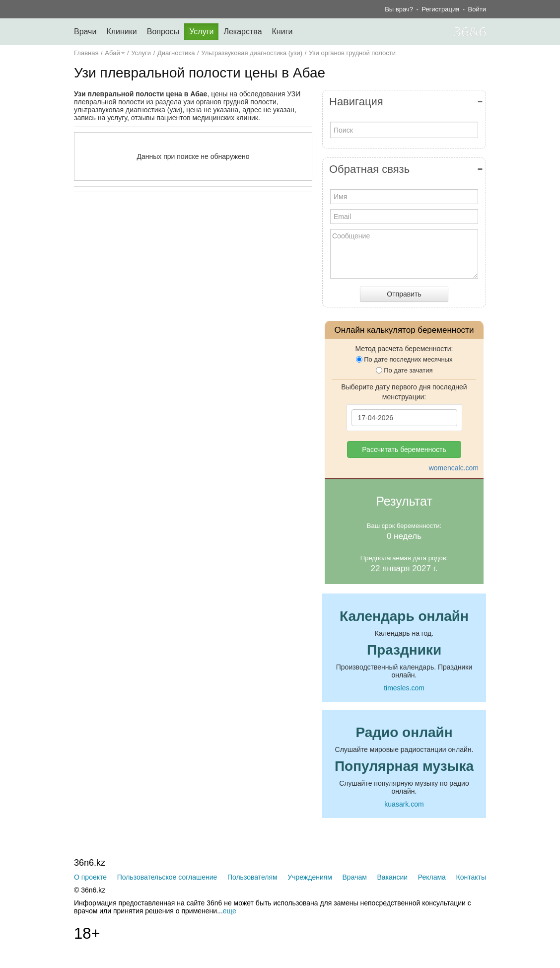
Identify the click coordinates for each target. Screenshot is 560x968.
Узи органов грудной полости (352, 53)
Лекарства (243, 32)
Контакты (471, 877)
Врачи (85, 32)
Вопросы (163, 32)
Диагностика (176, 53)
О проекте (90, 877)
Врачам (355, 877)
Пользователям (252, 877)
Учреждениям (310, 877)
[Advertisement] (218, 297)
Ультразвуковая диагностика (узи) (252, 53)
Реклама (432, 877)
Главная (86, 53)
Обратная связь (369, 169)
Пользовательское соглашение (167, 877)
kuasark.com (404, 804)
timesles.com (404, 688)
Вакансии (392, 877)
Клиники (121, 32)
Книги (282, 32)
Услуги (201, 32)
